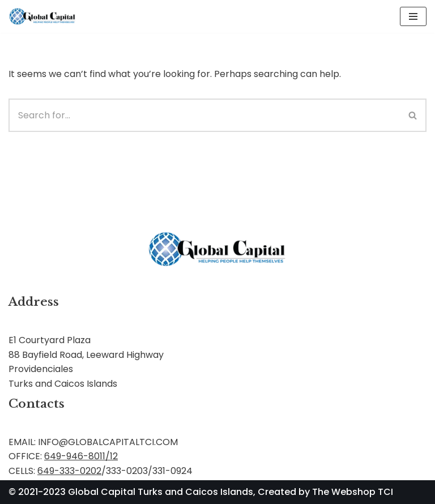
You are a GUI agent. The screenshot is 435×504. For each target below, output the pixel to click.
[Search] (204, 115)
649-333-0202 (69, 471)
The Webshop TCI (353, 492)
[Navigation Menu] (413, 16)
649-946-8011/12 (81, 456)
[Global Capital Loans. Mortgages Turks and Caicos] (42, 16)
